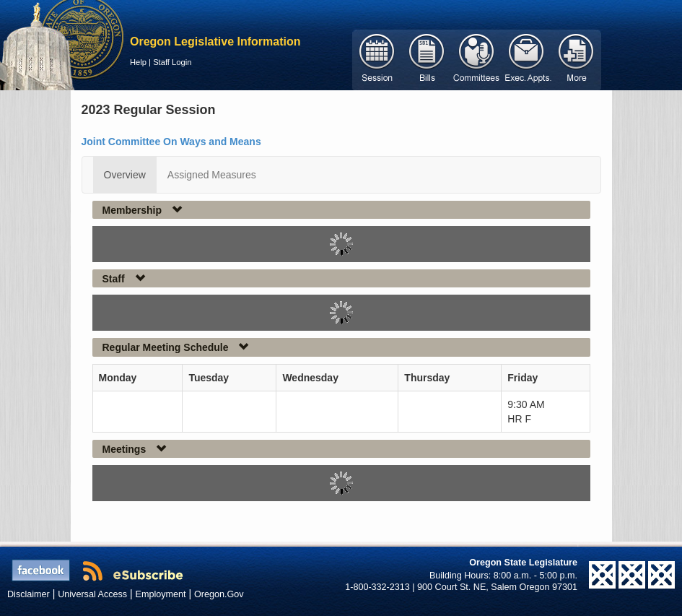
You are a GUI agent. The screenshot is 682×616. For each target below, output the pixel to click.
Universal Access (92, 594)
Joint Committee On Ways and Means (171, 142)
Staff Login (172, 62)
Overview (125, 175)
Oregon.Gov (219, 594)
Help (138, 62)
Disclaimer (29, 594)
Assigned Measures (212, 175)
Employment (161, 594)
